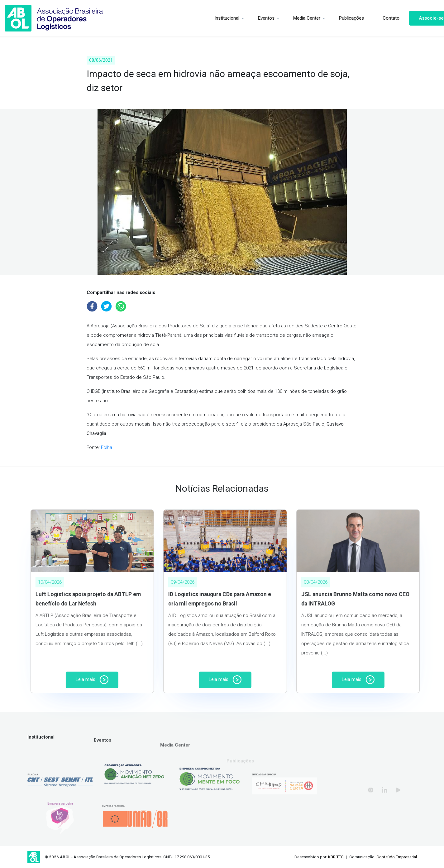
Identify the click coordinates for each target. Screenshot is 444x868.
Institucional (212, 18)
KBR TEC (336, 857)
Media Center (292, 18)
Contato (377, 18)
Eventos (252, 18)
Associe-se (417, 18)
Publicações (337, 18)
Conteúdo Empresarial (397, 857)
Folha (107, 447)
